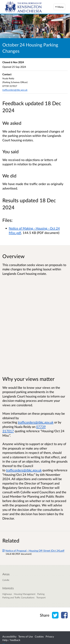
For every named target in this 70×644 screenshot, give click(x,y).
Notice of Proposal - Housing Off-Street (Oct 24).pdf (33, 551)
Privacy (50, 636)
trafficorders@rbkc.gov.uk (15, 90)
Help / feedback (11, 640)
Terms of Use (26, 636)
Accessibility (9, 636)
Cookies (39, 636)
